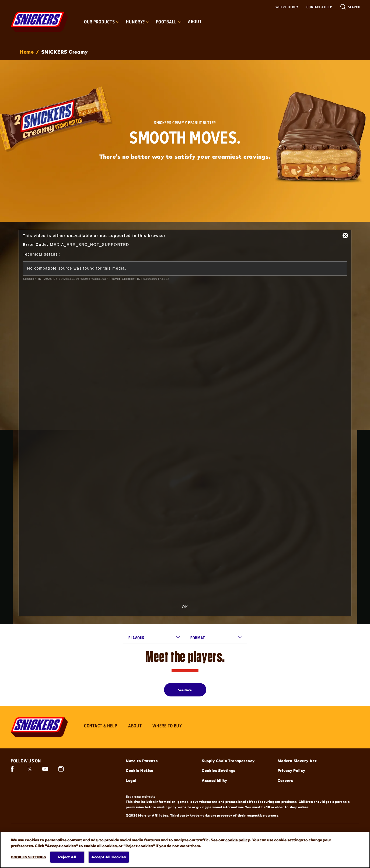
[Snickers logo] (39, 727)
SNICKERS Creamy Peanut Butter (185, 123)
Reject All (67, 857)
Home (27, 52)
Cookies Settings (219, 770)
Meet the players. (185, 656)
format (198, 638)
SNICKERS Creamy (65, 52)
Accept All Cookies (109, 857)
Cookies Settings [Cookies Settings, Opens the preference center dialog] (28, 857)
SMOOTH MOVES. (185, 137)
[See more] (185, 690)
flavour (137, 638)
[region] (185, 850)
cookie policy (238, 840)
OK (185, 607)
